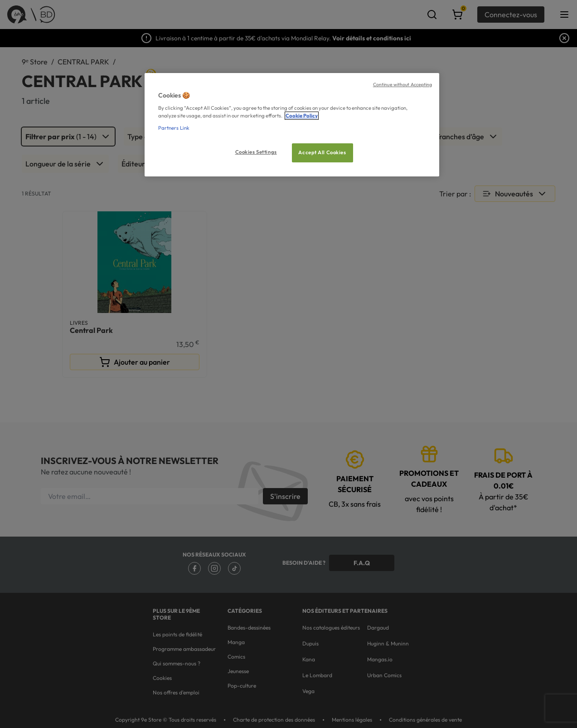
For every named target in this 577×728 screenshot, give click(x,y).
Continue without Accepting (403, 84)
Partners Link (174, 128)
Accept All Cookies (322, 152)
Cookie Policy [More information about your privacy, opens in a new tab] (302, 116)
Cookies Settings (256, 152)
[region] (292, 125)
